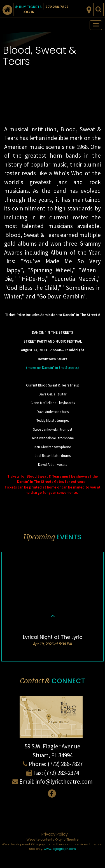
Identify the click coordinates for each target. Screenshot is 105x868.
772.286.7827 (57, 7)
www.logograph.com (60, 849)
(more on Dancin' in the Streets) (53, 368)
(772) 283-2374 (61, 773)
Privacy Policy (55, 834)
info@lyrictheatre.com (64, 782)
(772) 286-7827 (65, 764)
